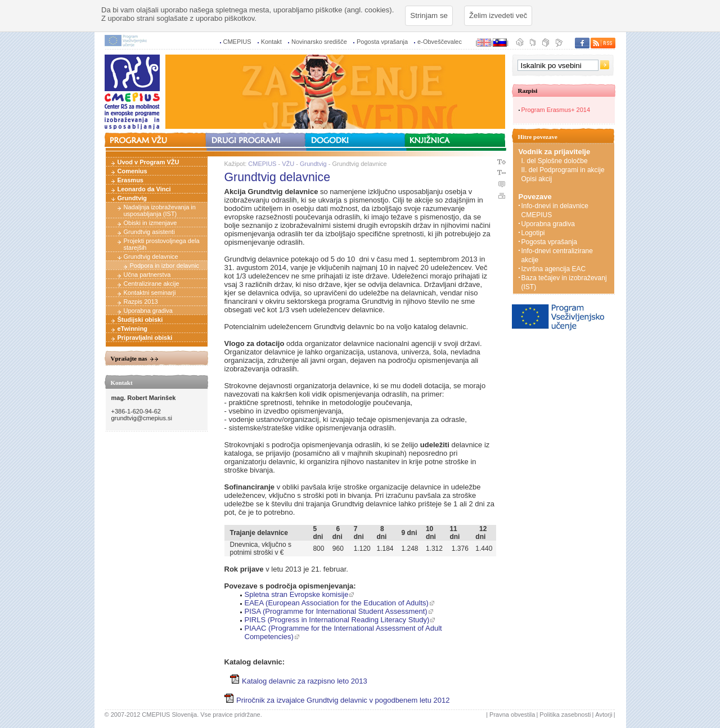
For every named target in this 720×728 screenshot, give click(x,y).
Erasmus (130, 180)
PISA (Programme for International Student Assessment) (336, 611)
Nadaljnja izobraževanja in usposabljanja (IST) (160, 210)
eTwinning (133, 329)
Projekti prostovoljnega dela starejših (162, 244)
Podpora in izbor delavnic (165, 266)
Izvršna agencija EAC (554, 269)
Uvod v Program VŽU (148, 162)
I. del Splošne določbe (555, 161)
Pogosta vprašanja (382, 42)
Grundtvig (132, 198)
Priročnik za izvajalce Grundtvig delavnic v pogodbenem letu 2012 (337, 700)
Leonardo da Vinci (144, 189)
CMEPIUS (237, 42)
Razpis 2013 (141, 302)
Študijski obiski (140, 320)
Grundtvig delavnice (151, 257)
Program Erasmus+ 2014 (556, 110)
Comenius (132, 171)
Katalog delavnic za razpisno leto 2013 (299, 681)
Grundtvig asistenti (149, 232)
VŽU (288, 164)
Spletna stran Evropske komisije (297, 594)
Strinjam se (429, 15)
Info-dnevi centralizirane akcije (557, 255)
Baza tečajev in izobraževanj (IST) (564, 282)
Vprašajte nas (129, 358)
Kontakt (271, 42)
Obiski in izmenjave (150, 223)
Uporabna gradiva (148, 311)
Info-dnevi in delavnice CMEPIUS (555, 210)
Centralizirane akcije (152, 284)
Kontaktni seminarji (150, 293)
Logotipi (533, 233)
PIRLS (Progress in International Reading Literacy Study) (337, 620)
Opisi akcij (537, 179)
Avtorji (604, 714)
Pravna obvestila (512, 714)
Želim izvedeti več (498, 15)
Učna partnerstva (147, 275)
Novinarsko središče (319, 42)
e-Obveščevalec (440, 42)
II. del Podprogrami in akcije (563, 170)
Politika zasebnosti (565, 714)
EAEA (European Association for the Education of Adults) (337, 603)
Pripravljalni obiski (145, 338)
